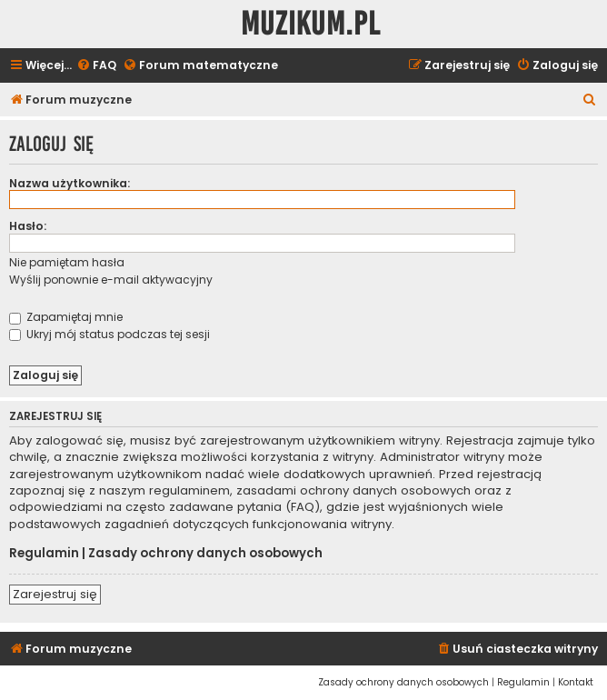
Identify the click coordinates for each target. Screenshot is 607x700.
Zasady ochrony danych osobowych (205, 554)
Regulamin (44, 554)
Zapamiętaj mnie (66, 317)
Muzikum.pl (311, 24)
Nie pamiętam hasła (67, 262)
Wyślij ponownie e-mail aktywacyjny (111, 280)
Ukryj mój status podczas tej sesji (109, 334)
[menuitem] (96, 66)
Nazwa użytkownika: (70, 183)
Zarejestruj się (55, 594)
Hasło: (28, 226)
